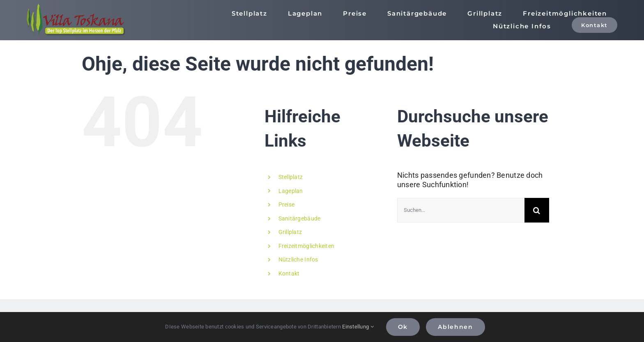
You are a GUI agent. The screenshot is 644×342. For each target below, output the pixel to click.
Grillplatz (290, 232)
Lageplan (291, 191)
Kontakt (289, 273)
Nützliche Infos (298, 259)
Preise (287, 204)
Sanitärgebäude (300, 218)
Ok (403, 327)
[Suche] (537, 210)
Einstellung (358, 327)
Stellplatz (291, 177)
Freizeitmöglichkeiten (307, 246)
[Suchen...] (461, 210)
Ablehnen (455, 327)
